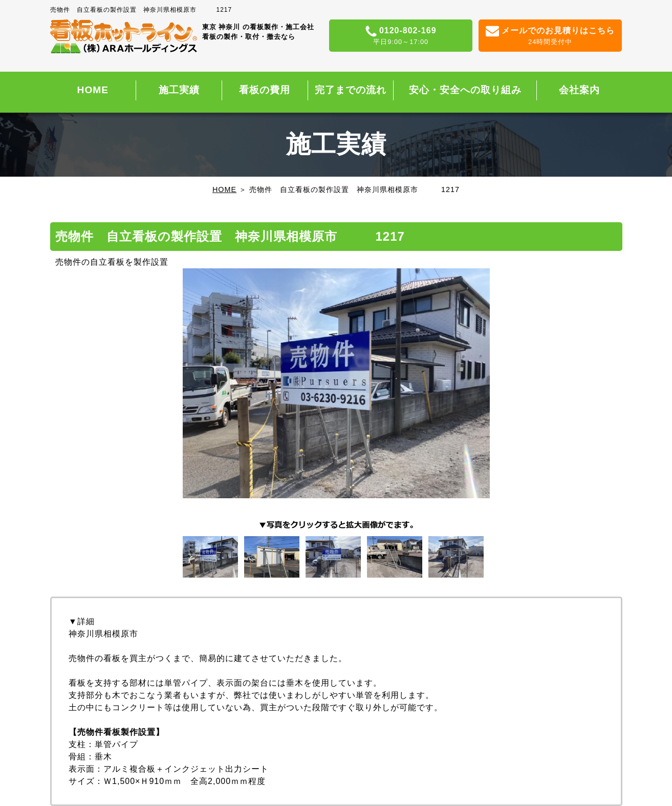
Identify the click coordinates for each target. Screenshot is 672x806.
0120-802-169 (401, 36)
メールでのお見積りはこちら (550, 36)
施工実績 (179, 90)
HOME (93, 90)
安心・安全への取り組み (465, 90)
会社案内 (579, 90)
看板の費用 (265, 90)
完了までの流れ (351, 90)
